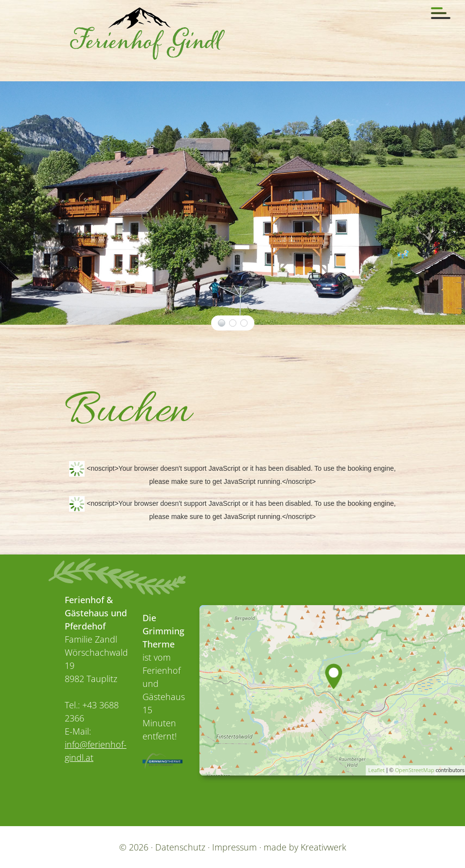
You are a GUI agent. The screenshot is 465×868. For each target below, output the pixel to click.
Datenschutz (180, 847)
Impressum (234, 847)
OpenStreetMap (415, 769)
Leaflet (376, 769)
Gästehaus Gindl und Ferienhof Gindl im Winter (244, 323)
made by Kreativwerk (305, 847)
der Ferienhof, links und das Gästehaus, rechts (222, 323)
